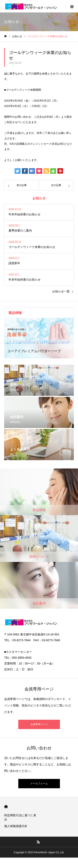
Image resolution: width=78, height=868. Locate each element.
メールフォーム (39, 783)
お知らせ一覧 (61, 291)
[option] (39, 338)
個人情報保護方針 (16, 826)
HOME (6, 807)
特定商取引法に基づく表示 (20, 817)
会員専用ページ (39, 724)
